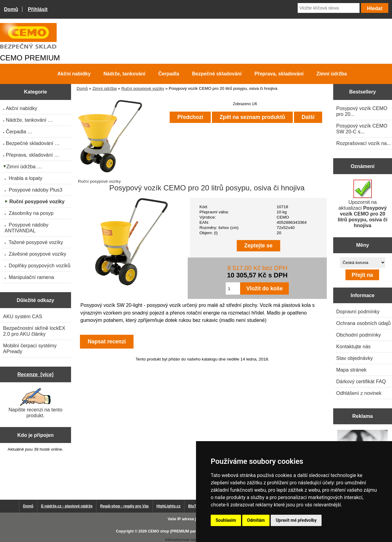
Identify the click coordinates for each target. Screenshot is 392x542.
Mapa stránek (351, 370)
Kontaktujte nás (353, 346)
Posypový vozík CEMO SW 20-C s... (362, 129)
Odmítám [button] (256, 520)
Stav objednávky (355, 358)
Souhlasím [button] (226, 520)
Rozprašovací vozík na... (364, 143)
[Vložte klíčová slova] (329, 8)
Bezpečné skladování (217, 74)
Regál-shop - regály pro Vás (124, 506)
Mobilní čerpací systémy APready (30, 348)
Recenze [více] (36, 374)
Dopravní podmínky (358, 311)
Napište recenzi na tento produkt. (36, 403)
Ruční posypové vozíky (143, 88)
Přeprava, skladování (279, 74)
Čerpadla (169, 74)
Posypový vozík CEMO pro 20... (362, 111)
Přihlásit (38, 9)
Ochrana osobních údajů (364, 323)
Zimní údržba (105, 88)
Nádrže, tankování (124, 74)
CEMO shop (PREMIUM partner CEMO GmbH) (188, 531)
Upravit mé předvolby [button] (296, 520)
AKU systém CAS (23, 316)
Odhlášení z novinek (359, 393)
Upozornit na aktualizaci (363, 204)
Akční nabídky (74, 74)
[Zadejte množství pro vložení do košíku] (233, 288)
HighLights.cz (169, 506)
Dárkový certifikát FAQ (361, 381)
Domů (11, 9)
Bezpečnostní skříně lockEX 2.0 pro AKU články (34, 331)
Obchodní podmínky (359, 335)
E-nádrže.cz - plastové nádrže (67, 506)
